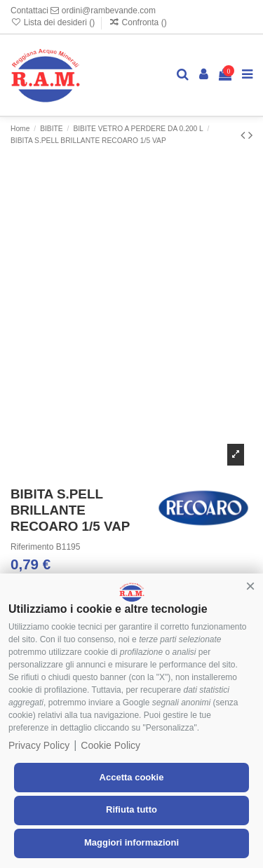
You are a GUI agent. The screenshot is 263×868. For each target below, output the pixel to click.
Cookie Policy (110, 745)
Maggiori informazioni (131, 842)
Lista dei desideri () (54, 22)
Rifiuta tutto (131, 809)
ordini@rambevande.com (103, 11)
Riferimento (32, 547)
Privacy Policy (39, 745)
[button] (250, 586)
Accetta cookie (132, 777)
